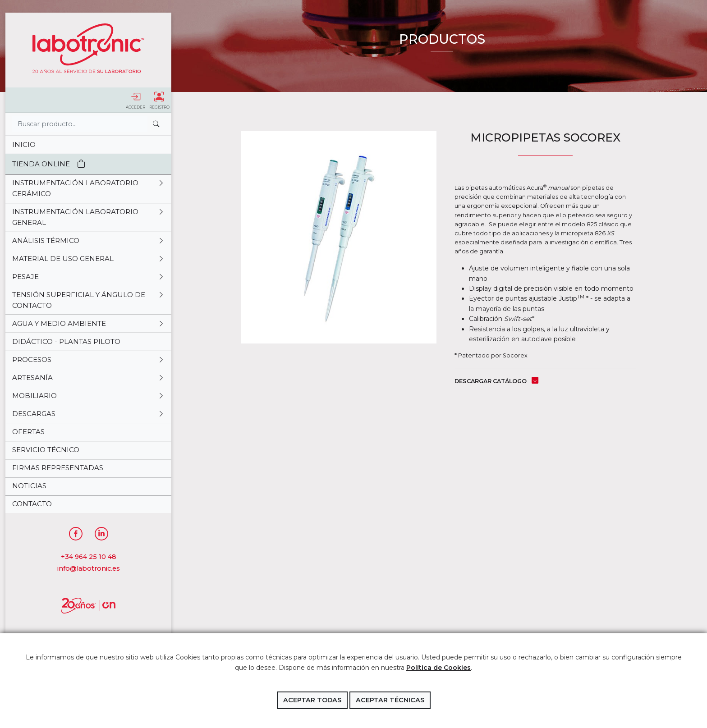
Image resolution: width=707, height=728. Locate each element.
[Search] (80, 124)
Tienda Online (49, 164)
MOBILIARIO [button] (88, 396)
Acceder (135, 101)
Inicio (24, 144)
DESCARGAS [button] (88, 414)
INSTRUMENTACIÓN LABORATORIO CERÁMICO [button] (88, 188)
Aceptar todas (312, 700)
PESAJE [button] (88, 277)
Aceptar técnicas (390, 700)
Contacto (32, 504)
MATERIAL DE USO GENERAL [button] (88, 259)
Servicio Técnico (46, 450)
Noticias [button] (29, 486)
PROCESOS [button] (88, 360)
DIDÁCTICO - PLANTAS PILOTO (66, 341)
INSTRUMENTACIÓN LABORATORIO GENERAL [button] (88, 217)
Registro (159, 101)
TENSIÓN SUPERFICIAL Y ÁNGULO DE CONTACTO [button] (88, 300)
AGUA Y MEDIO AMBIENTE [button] (88, 324)
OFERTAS (28, 432)
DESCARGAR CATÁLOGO (496, 381)
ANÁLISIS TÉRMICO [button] (88, 241)
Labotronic (88, 48)
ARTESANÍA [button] (88, 378)
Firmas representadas (58, 468)
